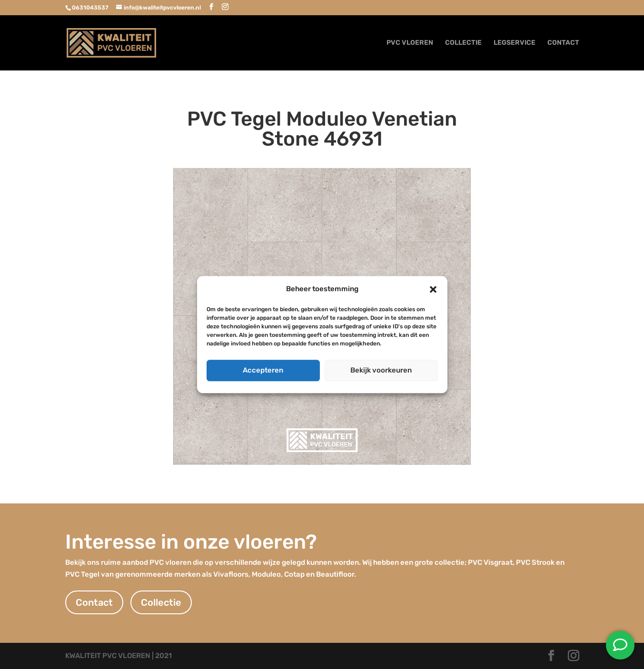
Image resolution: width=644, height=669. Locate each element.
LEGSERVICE (515, 43)
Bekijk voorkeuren (381, 370)
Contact (94, 602)
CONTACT (563, 43)
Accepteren (263, 370)
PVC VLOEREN (410, 43)
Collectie (161, 602)
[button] (433, 289)
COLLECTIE (463, 43)
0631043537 (90, 8)
